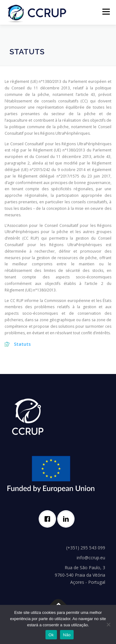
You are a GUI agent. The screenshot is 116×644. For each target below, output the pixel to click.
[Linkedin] (67, 519)
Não (67, 635)
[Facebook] (49, 519)
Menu (106, 12)
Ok (51, 635)
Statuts (22, 344)
